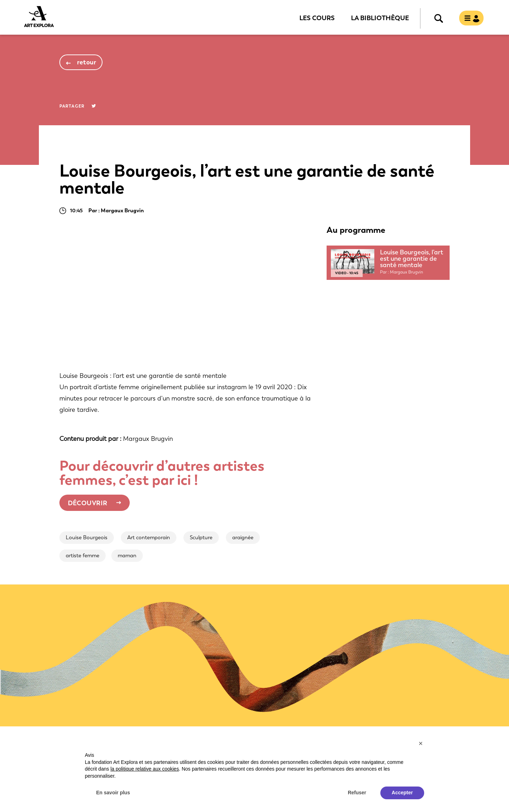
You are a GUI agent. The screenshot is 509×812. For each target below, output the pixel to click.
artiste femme (83, 555)
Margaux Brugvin (148, 439)
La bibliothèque (380, 18)
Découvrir (88, 503)
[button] (421, 743)
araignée (243, 537)
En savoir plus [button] (113, 793)
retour (87, 62)
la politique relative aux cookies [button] (145, 769)
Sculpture (201, 537)
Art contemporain (149, 537)
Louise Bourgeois (87, 537)
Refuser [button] (357, 793)
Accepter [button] (402, 793)
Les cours (317, 18)
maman (127, 555)
